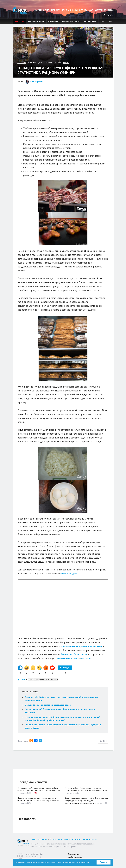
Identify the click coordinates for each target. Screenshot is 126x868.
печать (66, 63)
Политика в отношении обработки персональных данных (73, 839)
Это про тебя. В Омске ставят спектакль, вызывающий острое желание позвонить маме (87, 789)
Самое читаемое (84, 10)
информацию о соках (67, 658)
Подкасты (53, 21)
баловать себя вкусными (74, 654)
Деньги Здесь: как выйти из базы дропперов (48, 705)
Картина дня (42, 10)
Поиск (108, 15)
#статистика (52, 680)
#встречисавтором (71, 21)
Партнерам (43, 839)
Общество (19, 21)
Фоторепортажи (104, 10)
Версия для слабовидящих (75, 856)
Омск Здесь (20, 11)
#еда (31, 680)
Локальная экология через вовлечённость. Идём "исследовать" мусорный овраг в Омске (38, 799)
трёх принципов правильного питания (81, 646)
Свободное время (36, 21)
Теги (23, 680)
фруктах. (86, 658)
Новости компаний (62, 10)
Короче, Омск (90, 21)
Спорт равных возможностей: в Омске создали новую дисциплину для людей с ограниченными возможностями (87, 800)
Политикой (86, 862)
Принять (104, 862)
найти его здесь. (69, 574)
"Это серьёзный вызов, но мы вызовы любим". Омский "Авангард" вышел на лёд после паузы (39, 789)
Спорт (103, 21)
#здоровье (39, 680)
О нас (34, 839)
